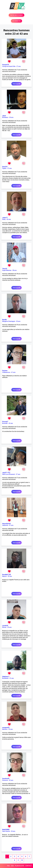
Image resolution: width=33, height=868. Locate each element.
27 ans (19, 66)
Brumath (5, 423)
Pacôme (5, 371)
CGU (12, 866)
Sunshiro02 (6, 779)
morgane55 (6, 728)
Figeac (4, 168)
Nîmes (4, 627)
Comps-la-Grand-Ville (9, 66)
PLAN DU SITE (20, 866)
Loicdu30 (5, 626)
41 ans (13, 372)
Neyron (4, 576)
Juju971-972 (6, 473)
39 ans (18, 321)
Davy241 (5, 167)
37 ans (10, 168)
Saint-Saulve (6, 831)
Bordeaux (5, 117)
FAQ (8, 866)
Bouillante (5, 678)
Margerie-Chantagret (9, 321)
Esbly (4, 219)
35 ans (10, 576)
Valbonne (5, 525)
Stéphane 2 (6, 677)
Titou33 (5, 269)
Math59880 (6, 830)
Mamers (5, 729)
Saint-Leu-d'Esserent (9, 474)
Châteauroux (6, 372)
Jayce (4, 116)
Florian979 (6, 65)
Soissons (5, 780)
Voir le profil (16, 84)
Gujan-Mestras (7, 270)
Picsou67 (5, 422)
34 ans (11, 117)
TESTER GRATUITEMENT (16, 15)
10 (22, 860)
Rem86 (4, 320)
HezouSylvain (6, 524)
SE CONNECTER (16, 21)
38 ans (15, 270)
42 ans (9, 219)
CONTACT (29, 866)
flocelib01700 (7, 575)
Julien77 (5, 218)
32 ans (11, 729)
